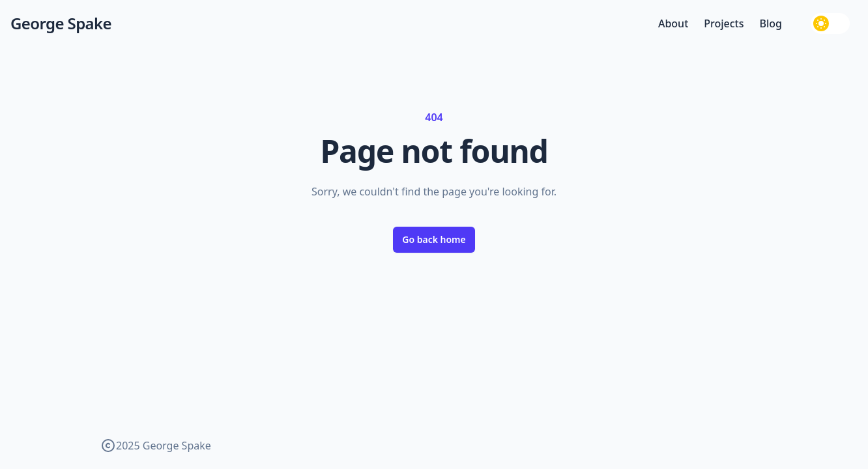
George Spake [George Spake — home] (61, 23)
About (673, 23)
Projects (724, 23)
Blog (771, 23)
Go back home (434, 239)
